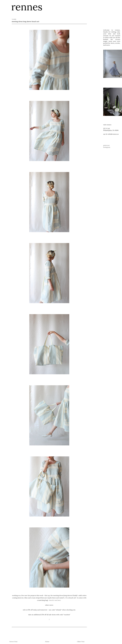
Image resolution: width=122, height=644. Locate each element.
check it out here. (55, 600)
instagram (107, 147)
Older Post (81, 642)
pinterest (106, 145)
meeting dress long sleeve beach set (25, 21)
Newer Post (13, 642)
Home (47, 642)
